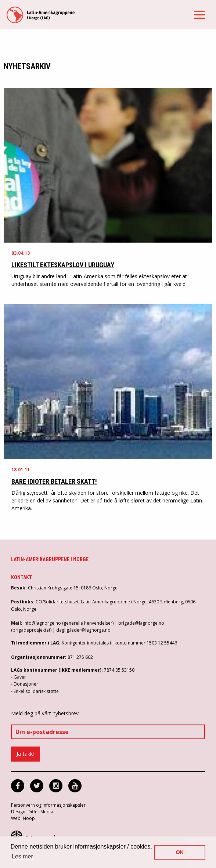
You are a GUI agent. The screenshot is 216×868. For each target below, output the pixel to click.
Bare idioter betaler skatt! (54, 481)
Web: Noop (23, 818)
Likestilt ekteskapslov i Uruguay (63, 265)
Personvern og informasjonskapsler (48, 805)
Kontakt (21, 577)
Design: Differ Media (32, 812)
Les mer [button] (22, 856)
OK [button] (180, 852)
